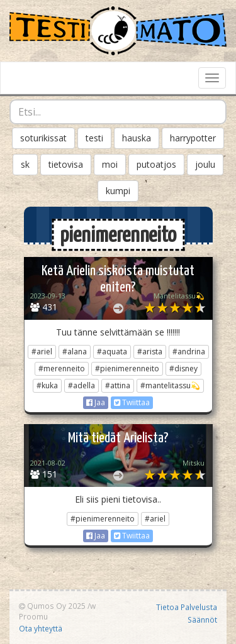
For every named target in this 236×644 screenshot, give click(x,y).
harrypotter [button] (193, 138)
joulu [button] (205, 164)
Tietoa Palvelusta (187, 607)
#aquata (112, 352)
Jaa (96, 402)
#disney (183, 368)
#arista (150, 352)
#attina (118, 385)
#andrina (189, 352)
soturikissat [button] (43, 138)
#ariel (42, 352)
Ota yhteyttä (41, 628)
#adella (81, 385)
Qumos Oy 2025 (52, 606)
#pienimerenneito (127, 368)
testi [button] (94, 138)
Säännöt (202, 619)
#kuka (47, 385)
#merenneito (62, 368)
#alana (75, 352)
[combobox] (118, 112)
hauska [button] (137, 138)
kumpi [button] (118, 191)
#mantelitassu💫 (170, 385)
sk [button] (25, 164)
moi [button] (110, 164)
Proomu (33, 616)
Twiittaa (132, 402)
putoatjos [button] (156, 164)
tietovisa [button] (66, 164)
